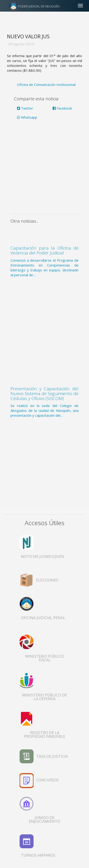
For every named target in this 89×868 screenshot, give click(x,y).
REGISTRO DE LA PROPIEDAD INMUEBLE (45, 735)
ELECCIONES (47, 580)
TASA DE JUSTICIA (52, 756)
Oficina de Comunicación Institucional (46, 85)
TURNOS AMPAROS (38, 855)
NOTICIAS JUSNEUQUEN (43, 556)
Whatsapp (27, 117)
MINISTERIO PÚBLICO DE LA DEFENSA (44, 697)
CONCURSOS (47, 780)
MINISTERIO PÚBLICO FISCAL (45, 658)
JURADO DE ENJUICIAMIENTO (44, 819)
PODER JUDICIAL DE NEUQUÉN (39, 6)
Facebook (62, 108)
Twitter (25, 108)
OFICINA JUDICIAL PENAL (43, 618)
